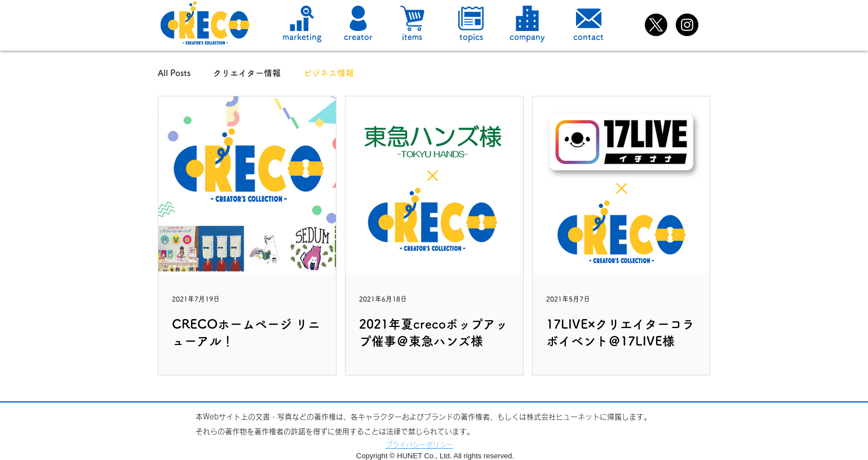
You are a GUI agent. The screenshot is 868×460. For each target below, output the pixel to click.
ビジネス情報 (329, 73)
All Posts (174, 73)
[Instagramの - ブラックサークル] (687, 25)
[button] (358, 18)
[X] (656, 25)
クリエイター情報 (247, 73)
